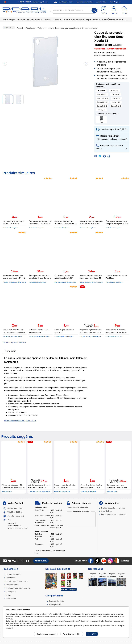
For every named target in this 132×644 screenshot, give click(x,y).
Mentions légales (12, 585)
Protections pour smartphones (67, 28)
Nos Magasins (115, 2)
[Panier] (124, 10)
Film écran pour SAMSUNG (12, 336)
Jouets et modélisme (74, 19)
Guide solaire (11, 599)
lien (12, 619)
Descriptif (10, 351)
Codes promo (11, 592)
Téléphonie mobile (45, 28)
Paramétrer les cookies (72, 634)
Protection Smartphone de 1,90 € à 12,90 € (20, 421)
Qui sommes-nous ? (13, 574)
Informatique (9, 19)
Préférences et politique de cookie (18, 588)
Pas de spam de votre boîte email (114, 514)
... (126, 19)
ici (12, 628)
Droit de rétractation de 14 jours (113, 508)
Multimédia (36, 19)
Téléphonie (90, 19)
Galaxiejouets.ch (55, 605)
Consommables (23, 19)
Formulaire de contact (16, 516)
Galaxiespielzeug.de (56, 601)
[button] (112, 129)
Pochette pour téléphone (114, 282)
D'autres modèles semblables (109, 55)
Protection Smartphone (11, 228)
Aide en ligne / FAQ (15, 508)
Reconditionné (116, 19)
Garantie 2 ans (107, 511)
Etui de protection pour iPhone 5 (40, 336)
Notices (9, 595)
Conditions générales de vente (17, 581)
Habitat (58, 19)
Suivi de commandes (85, 2)
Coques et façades (90, 28)
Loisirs (47, 19)
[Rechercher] (94, 10)
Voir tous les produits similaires (14, 342)
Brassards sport (112, 491)
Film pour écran (7, 491)
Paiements (77, 508)
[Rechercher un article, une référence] (74, 10)
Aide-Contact (101, 2)
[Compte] (114, 10)
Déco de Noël (102, 19)
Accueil (20, 28)
